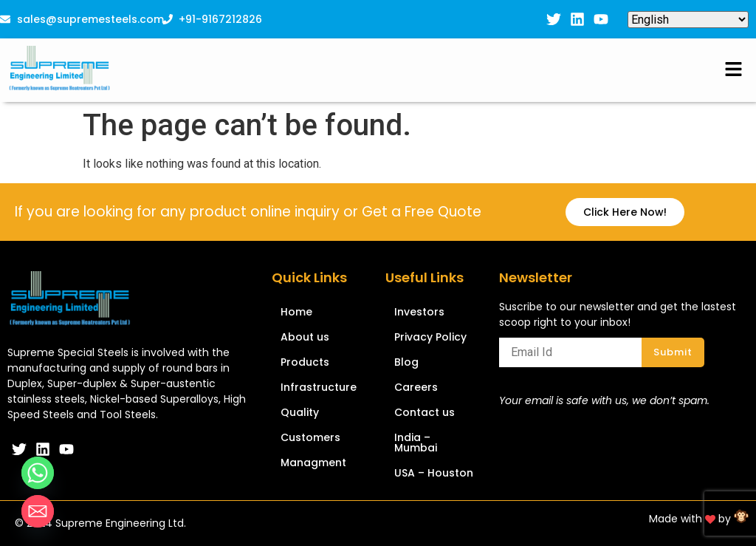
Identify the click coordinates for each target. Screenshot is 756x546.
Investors (419, 312)
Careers (416, 387)
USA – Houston (434, 473)
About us (305, 337)
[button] (734, 70)
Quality (300, 412)
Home (296, 312)
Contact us (425, 412)
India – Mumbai (416, 443)
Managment (313, 463)
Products (305, 362)
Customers (310, 437)
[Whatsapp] (38, 473)
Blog (406, 362)
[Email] (38, 511)
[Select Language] (688, 20)
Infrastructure (319, 387)
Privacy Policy (430, 337)
